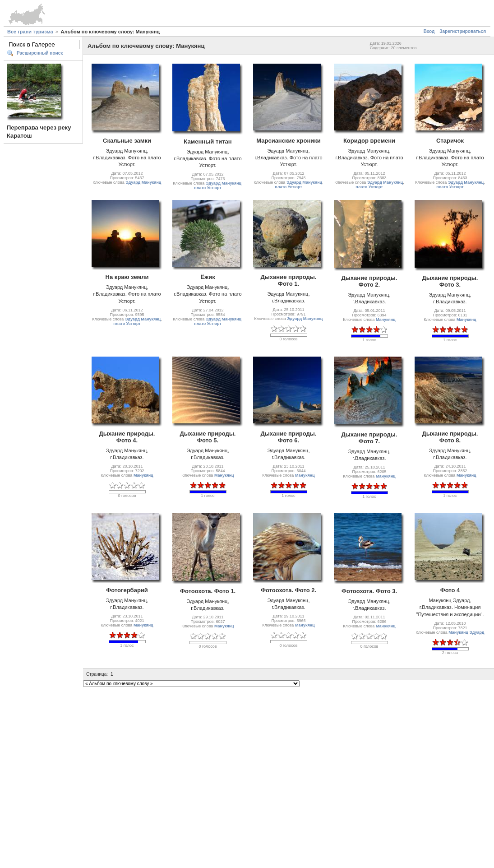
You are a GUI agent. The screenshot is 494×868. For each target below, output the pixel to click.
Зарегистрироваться (463, 31)
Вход (429, 31)
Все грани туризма (30, 32)
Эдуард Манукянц (143, 182)
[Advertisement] (85, 773)
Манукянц (386, 320)
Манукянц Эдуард (466, 632)
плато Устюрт (208, 188)
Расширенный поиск (40, 53)
